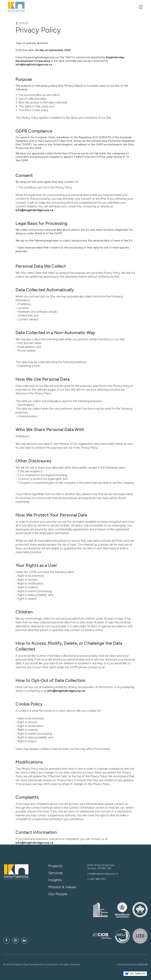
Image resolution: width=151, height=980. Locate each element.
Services (55, 873)
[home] (16, 7)
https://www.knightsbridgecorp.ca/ (37, 57)
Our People (58, 894)
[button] (140, 7)
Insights (55, 880)
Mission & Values (62, 887)
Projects (55, 866)
